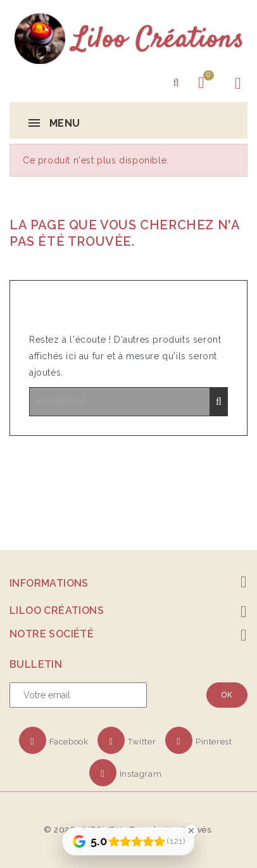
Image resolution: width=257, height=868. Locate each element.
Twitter (142, 742)
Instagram (141, 774)
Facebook (69, 742)
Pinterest (214, 742)
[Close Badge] (191, 831)
